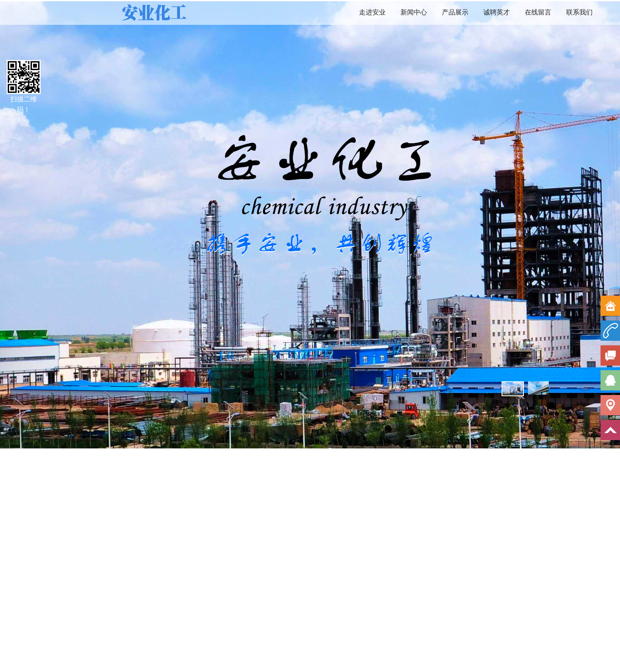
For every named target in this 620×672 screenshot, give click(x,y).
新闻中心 (414, 12)
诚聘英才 (497, 12)
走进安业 (372, 12)
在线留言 (538, 12)
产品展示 (455, 12)
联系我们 (579, 12)
